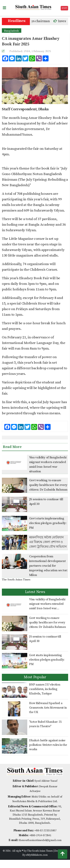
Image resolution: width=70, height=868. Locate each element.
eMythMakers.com (37, 855)
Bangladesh (12, 31)
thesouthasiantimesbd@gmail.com (40, 840)
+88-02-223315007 (45, 831)
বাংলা (64, 8)
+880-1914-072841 (40, 835)
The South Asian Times (16, 580)
